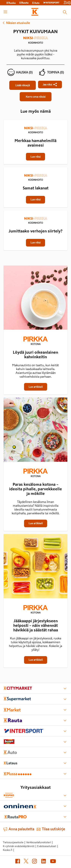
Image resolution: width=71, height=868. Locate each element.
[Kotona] (36, 341)
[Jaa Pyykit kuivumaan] (50, 85)
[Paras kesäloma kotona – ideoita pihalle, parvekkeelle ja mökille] (36, 430)
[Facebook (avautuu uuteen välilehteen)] (18, 862)
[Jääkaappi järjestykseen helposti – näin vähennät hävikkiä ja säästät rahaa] (36, 567)
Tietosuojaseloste (13, 842)
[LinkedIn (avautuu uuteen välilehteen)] (44, 862)
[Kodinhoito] (36, 41)
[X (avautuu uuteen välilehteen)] (26, 862)
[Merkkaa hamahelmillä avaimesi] (36, 120)
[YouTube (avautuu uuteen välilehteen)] (53, 862)
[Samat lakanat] (36, 168)
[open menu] (5, 12)
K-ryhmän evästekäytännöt (19, 846)
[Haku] (65, 12)
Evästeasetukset (47, 846)
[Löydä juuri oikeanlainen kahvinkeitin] (36, 298)
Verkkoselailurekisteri (39, 842)
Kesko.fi (8, 850)
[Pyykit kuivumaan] (23, 85)
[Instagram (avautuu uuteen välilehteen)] (34, 862)
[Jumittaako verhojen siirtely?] (36, 211)
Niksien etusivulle (16, 23)
